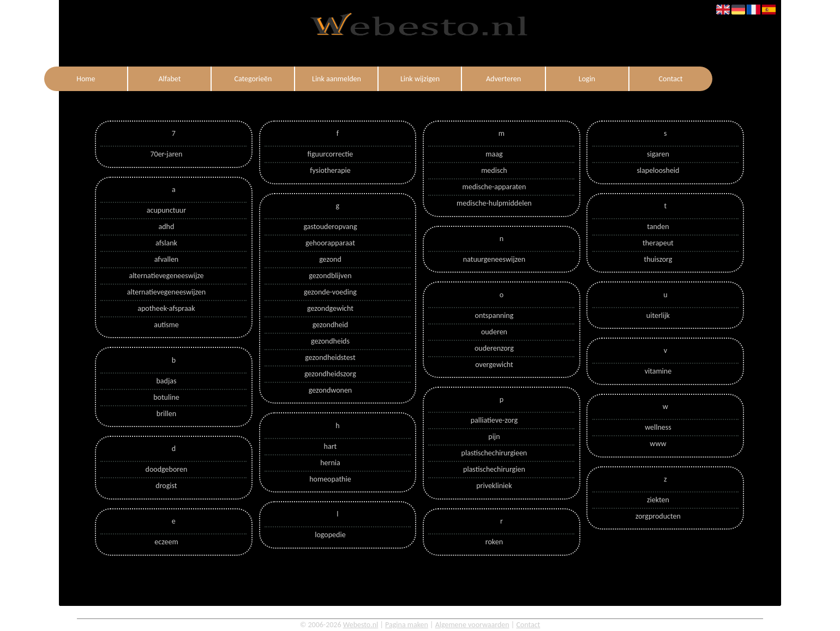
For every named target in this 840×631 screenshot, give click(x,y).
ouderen (494, 332)
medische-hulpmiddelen (494, 203)
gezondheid (331, 325)
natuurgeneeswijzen (494, 259)
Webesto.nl (361, 625)
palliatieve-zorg (494, 420)
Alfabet (169, 79)
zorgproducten (658, 516)
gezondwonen (331, 390)
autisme (166, 325)
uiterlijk (658, 315)
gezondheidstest (330, 357)
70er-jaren (166, 154)
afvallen (167, 259)
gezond (330, 259)
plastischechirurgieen (494, 453)
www (658, 444)
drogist (166, 486)
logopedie (330, 535)
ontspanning (494, 315)
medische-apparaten (494, 187)
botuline (166, 397)
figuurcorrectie (331, 154)
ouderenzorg (494, 348)
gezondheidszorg (330, 374)
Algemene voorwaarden (472, 625)
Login (587, 79)
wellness (658, 427)
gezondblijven (330, 276)
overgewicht (494, 365)
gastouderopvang (330, 227)
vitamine (658, 371)
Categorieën (253, 79)
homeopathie (330, 479)
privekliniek (494, 486)
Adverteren (503, 79)
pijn (494, 437)
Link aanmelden (337, 79)
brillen (166, 414)
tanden (658, 227)
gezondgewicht (330, 308)
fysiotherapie (330, 170)
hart (331, 446)
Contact (671, 79)
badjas (166, 381)
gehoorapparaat (330, 243)
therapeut (658, 243)
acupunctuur (166, 210)
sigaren (658, 154)
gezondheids (330, 341)
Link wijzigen (420, 79)
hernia (330, 463)
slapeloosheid (658, 170)
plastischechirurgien (494, 469)
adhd (167, 227)
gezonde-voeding (330, 292)
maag (494, 154)
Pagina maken (407, 625)
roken (494, 542)
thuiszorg (658, 259)
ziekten (658, 500)
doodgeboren (167, 469)
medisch (494, 170)
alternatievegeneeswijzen (166, 292)
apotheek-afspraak (166, 308)
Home (86, 79)
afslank (166, 243)
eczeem (166, 542)
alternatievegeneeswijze (166, 276)
